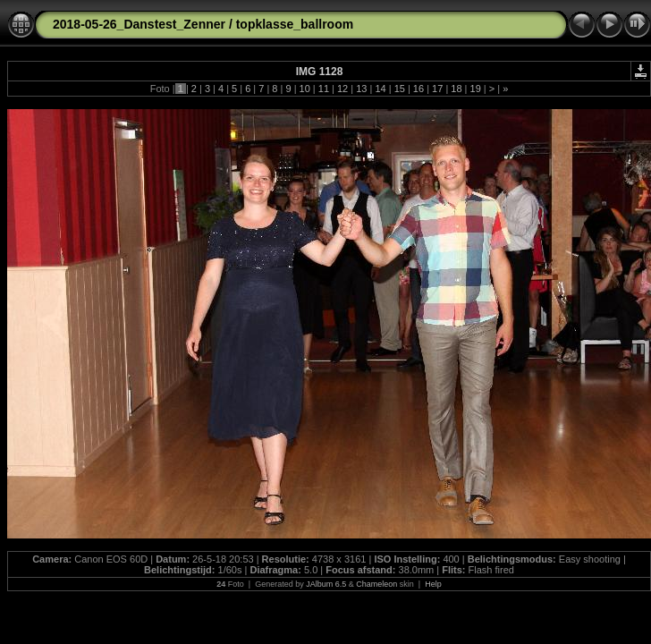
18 (456, 89)
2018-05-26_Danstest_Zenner (139, 24)
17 (437, 89)
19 (475, 89)
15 (400, 89)
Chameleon (376, 584)
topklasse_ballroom (295, 24)
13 (361, 89)
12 (342, 89)
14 (380, 89)
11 (324, 89)
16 (418, 89)
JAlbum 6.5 (326, 584)
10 (305, 89)
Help (433, 584)
